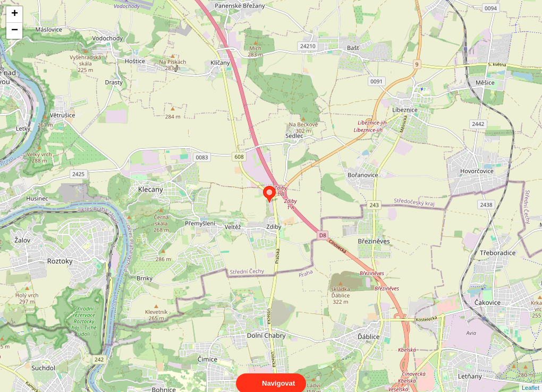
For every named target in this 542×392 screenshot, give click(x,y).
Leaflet (531, 378)
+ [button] (15, 14)
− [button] (15, 31)
